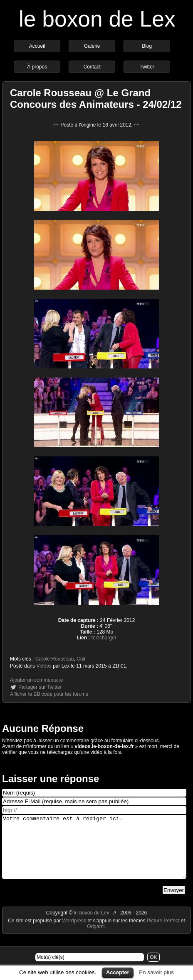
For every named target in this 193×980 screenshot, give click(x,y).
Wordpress (75, 933)
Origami (96, 939)
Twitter (147, 67)
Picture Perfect (163, 933)
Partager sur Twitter (40, 687)
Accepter (118, 972)
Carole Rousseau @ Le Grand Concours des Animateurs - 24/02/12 (96, 99)
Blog (147, 46)
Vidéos (44, 666)
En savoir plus (156, 972)
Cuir (81, 659)
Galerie (92, 46)
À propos (37, 67)
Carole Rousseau (55, 659)
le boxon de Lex (97, 19)
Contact (92, 67)
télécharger (104, 638)
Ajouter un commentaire (36, 680)
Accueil (37, 46)
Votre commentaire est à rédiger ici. (94, 853)
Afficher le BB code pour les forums (49, 694)
